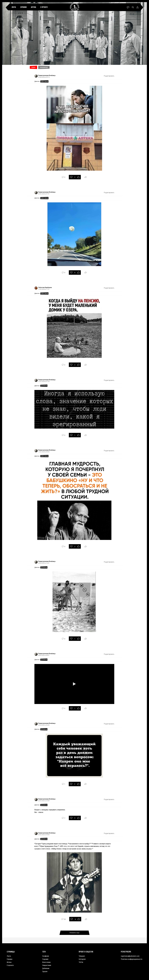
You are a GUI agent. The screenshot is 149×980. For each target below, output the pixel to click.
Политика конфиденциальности (132, 959)
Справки (23, 7)
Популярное (44, 67)
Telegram (82, 956)
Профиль (138, 7)
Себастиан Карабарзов (45, 287)
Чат (128, 7)
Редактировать (109, 76)
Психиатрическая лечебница (74, 7)
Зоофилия (46, 956)
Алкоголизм (44, 81)
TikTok (81, 962)
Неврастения (47, 965)
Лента (14, 7)
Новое (33, 67)
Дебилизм (44, 386)
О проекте (44, 7)
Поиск (133, 7)
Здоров (45, 971)
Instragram (82, 959)
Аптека (33, 7)
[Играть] (74, 684)
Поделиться (86, 177)
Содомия (45, 959)
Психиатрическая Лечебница (47, 75)
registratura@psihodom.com (130, 956)
